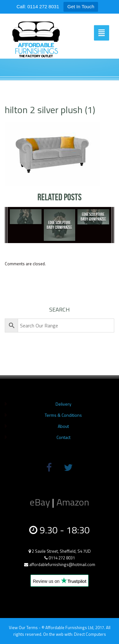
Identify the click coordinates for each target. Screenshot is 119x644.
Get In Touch (81, 6)
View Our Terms (23, 628)
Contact (63, 437)
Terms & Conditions (63, 415)
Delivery (63, 404)
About (63, 426)
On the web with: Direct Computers (75, 634)
